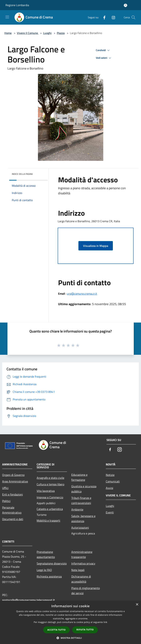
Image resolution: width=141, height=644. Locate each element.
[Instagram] (112, 17)
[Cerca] (133, 17)
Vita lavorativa (46, 491)
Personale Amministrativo (12, 510)
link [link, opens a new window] (105, 622)
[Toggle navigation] (7, 17)
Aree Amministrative (15, 481)
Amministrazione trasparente (82, 554)
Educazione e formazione (79, 477)
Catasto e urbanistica (50, 509)
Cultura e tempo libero (50, 484)
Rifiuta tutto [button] (85, 630)
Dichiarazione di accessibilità (81, 579)
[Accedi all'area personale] (125, 5)
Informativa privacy (83, 563)
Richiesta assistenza (49, 576)
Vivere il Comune (28, 33)
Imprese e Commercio (50, 497)
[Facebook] (103, 17)
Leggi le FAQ (44, 570)
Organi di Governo (13, 475)
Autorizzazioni (80, 528)
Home (8, 33)
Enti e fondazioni (13, 494)
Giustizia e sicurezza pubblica (84, 489)
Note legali (78, 570)
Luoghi (47, 33)
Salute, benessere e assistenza (83, 518)
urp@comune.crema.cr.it (82, 294)
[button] (71, 638)
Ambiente (77, 509)
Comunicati (113, 481)
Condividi (103, 50)
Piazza (61, 33)
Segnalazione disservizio (52, 563)
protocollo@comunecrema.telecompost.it (28, 600)
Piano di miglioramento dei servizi (86, 591)
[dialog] (70, 622)
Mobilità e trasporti (48, 520)
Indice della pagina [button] (22, 174)
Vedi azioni (104, 58)
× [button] (137, 605)
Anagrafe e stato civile (50, 478)
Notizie (110, 475)
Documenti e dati (13, 519)
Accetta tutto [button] (56, 630)
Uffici (5, 488)
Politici (6, 501)
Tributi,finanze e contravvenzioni (81, 500)
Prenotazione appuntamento (46, 554)
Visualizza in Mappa (96, 246)
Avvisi (110, 488)
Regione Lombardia (17, 5)
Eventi (110, 512)
